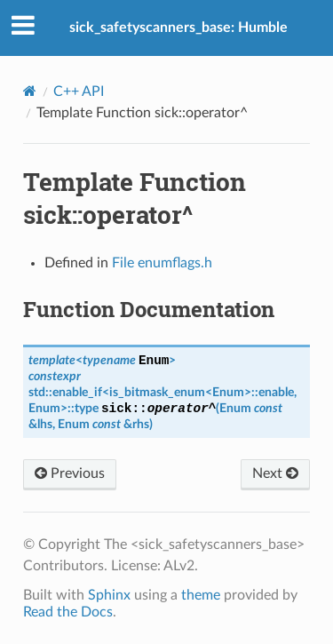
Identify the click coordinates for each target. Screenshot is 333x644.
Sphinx (109, 595)
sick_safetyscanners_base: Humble (178, 28)
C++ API (79, 91)
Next (275, 473)
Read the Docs (68, 612)
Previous (70, 473)
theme (201, 595)
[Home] (30, 91)
